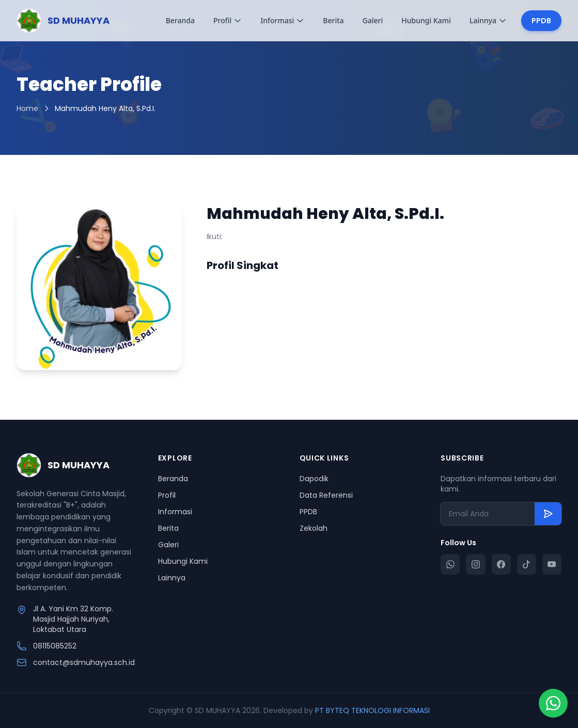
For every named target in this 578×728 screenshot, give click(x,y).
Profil (228, 20)
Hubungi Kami (426, 20)
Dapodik (314, 479)
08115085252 (55, 646)
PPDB (541, 21)
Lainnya (488, 20)
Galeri (373, 20)
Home (27, 108)
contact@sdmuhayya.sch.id (84, 662)
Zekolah (314, 528)
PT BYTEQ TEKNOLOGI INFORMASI (372, 710)
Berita (333, 20)
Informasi (282, 20)
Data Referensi (326, 495)
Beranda (180, 20)
